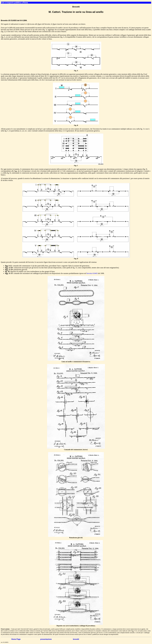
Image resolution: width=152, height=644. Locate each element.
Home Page (16, 639)
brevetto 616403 (92, 273)
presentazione (46, 639)
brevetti (76, 639)
